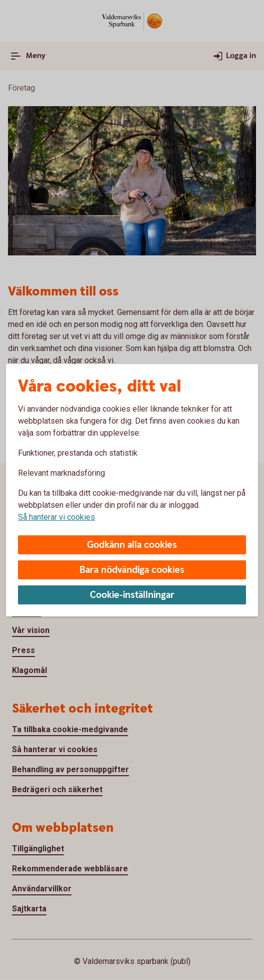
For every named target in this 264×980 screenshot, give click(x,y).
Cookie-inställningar (132, 595)
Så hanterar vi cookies (56, 517)
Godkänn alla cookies (132, 545)
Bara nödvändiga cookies (132, 570)
